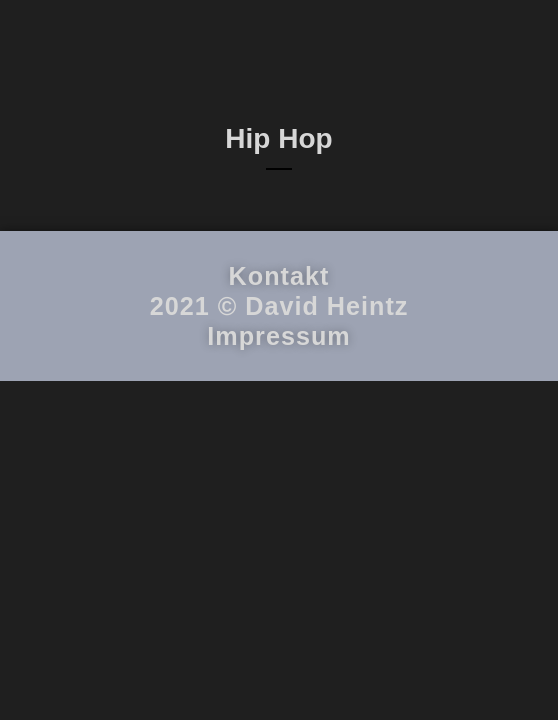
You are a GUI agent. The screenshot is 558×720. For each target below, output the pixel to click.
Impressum (278, 466)
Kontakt (279, 406)
